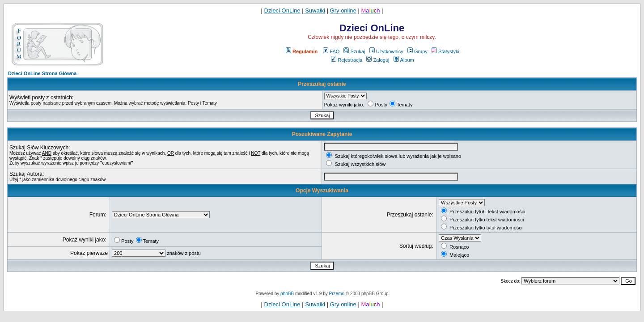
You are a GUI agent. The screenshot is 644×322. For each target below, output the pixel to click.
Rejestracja (347, 60)
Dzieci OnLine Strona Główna (42, 73)
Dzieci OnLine (282, 11)
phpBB (287, 294)
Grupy (417, 51)
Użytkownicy (386, 51)
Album (404, 60)
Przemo (337, 294)
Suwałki (314, 11)
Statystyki (445, 51)
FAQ (331, 51)
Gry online (343, 11)
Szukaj (354, 51)
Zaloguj (378, 60)
